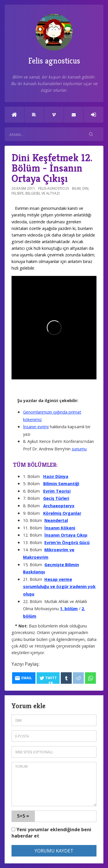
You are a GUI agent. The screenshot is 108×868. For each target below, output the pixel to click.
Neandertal (56, 520)
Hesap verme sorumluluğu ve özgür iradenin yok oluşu (59, 587)
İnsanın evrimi (36, 427)
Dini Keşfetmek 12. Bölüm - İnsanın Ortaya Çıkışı (52, 168)
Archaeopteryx (59, 506)
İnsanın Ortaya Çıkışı (66, 535)
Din (85, 188)
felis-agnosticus (54, 188)
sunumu (79, 449)
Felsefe (18, 193)
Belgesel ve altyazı (42, 193)
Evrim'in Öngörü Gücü (67, 542)
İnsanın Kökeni (60, 528)
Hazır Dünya (56, 476)
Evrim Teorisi (57, 491)
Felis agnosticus (54, 40)
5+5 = (23, 816)
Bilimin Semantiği (61, 484)
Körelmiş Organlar (62, 513)
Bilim (76, 188)
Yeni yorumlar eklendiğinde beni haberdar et (51, 833)
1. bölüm (69, 609)
